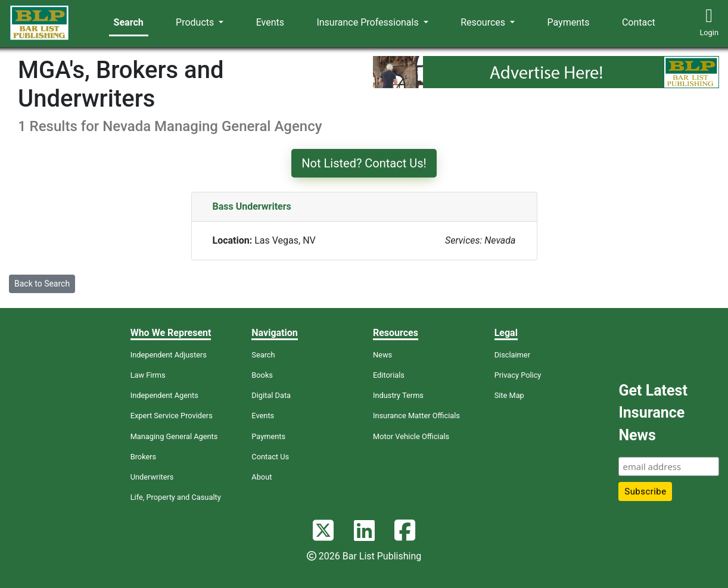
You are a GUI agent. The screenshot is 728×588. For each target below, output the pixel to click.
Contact (639, 22)
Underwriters (152, 477)
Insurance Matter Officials (416, 416)
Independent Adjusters (169, 355)
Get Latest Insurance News (653, 413)
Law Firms (148, 375)
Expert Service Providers (172, 416)
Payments (569, 22)
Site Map (509, 395)
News (382, 355)
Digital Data (271, 395)
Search (129, 22)
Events (270, 22)
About (262, 477)
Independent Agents (164, 395)
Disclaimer (512, 355)
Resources (484, 22)
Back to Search (42, 284)
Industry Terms (398, 395)
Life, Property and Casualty (176, 497)
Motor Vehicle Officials (411, 436)
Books (262, 375)
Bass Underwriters (252, 206)
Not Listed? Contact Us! (364, 163)
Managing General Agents (174, 436)
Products (196, 22)
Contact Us (270, 457)
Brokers (144, 457)
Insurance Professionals (368, 22)
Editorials (389, 375)
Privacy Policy (518, 375)
